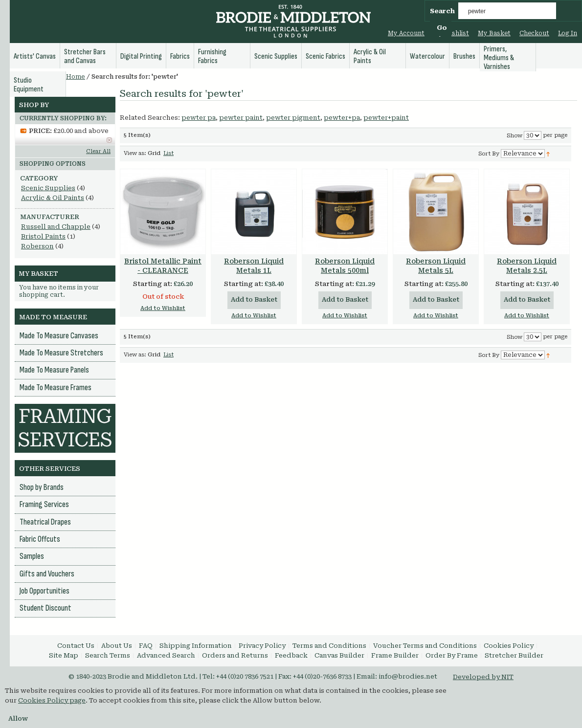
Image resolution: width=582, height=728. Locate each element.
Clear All (98, 151)
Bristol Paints (43, 236)
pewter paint (241, 118)
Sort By (489, 154)
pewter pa (199, 118)
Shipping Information (196, 646)
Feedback (291, 655)
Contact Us (76, 646)
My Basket (494, 33)
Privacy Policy (262, 646)
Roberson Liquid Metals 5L (436, 266)
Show (515, 136)
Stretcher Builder (514, 655)
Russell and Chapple (56, 227)
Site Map (64, 655)
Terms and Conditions (329, 646)
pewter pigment (293, 118)
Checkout (534, 33)
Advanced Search (166, 655)
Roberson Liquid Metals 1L (254, 266)
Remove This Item (109, 140)
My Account (406, 33)
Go (442, 28)
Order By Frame (452, 655)
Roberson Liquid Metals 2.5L (527, 266)
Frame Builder (395, 655)
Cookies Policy (509, 646)
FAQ (146, 646)
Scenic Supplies (48, 188)
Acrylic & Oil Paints (53, 198)
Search (442, 11)
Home (76, 77)
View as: (135, 153)
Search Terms (108, 655)
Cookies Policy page (52, 700)
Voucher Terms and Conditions (425, 646)
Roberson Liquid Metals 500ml (345, 266)
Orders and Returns (235, 655)
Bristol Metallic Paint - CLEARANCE (163, 266)
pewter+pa (342, 118)
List (168, 153)
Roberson (37, 246)
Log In (568, 33)
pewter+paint (386, 118)
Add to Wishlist (163, 308)
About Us (117, 646)
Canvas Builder (339, 655)
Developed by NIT (483, 677)
